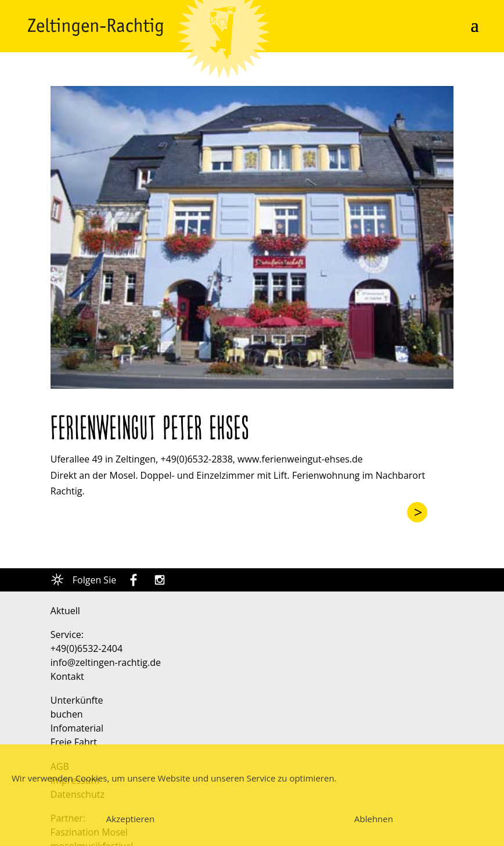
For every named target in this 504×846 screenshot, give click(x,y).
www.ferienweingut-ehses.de (300, 459)
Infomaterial (77, 728)
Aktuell (65, 611)
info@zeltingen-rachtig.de (106, 662)
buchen (67, 714)
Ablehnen (374, 819)
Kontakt (67, 676)
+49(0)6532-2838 (196, 459)
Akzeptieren (130, 819)
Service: (67, 634)
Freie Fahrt (74, 742)
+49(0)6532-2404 (87, 648)
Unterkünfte (77, 700)
